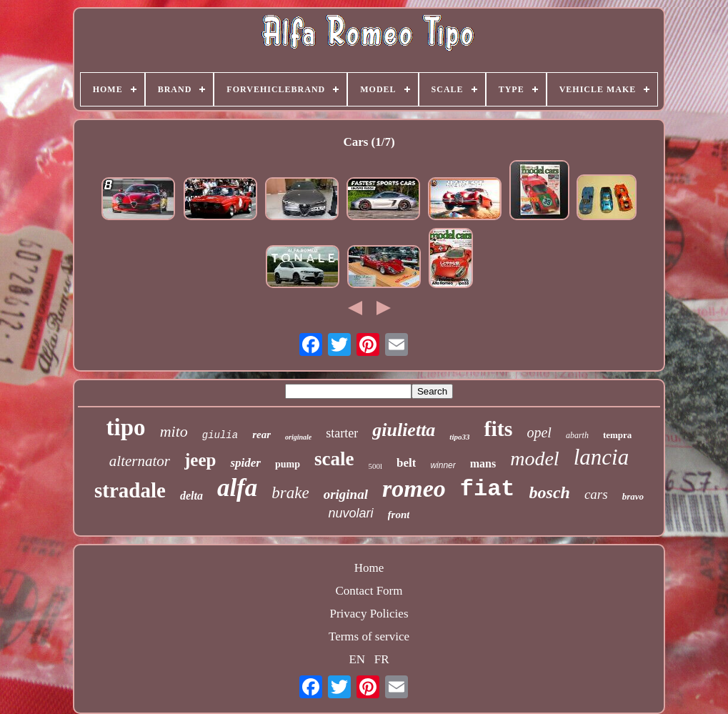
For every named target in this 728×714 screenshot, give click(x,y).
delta (191, 496)
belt (406, 463)
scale (334, 459)
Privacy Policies (369, 614)
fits (498, 428)
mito (174, 431)
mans (483, 463)
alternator (140, 461)
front (399, 515)
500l (375, 466)
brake (290, 493)
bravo (633, 496)
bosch (550, 492)
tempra (617, 435)
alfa (237, 488)
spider (245, 463)
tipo (126, 427)
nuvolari (351, 513)
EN (357, 659)
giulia (220, 435)
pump (288, 464)
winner (443, 465)
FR (382, 659)
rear (261, 435)
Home (369, 568)
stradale (130, 490)
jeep (200, 460)
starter (342, 433)
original (346, 494)
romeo (414, 489)
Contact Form (369, 591)
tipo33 (459, 437)
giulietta (404, 430)
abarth (577, 435)
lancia (602, 457)
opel (539, 432)
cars (596, 494)
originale (298, 437)
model (534, 458)
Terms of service (369, 636)
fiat (488, 489)
